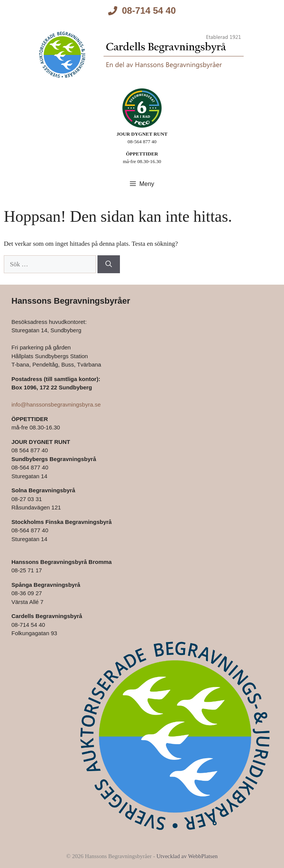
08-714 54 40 (149, 10)
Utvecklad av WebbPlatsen (187, 856)
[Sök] (109, 264)
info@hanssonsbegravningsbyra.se (56, 404)
